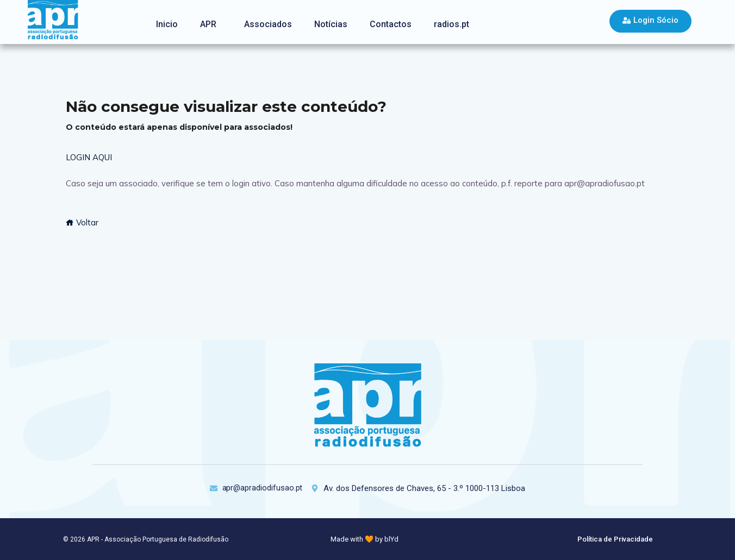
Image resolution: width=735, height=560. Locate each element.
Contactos (391, 24)
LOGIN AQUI (89, 157)
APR (208, 24)
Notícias (331, 24)
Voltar (82, 222)
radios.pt (451, 24)
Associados (268, 24)
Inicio (167, 24)
